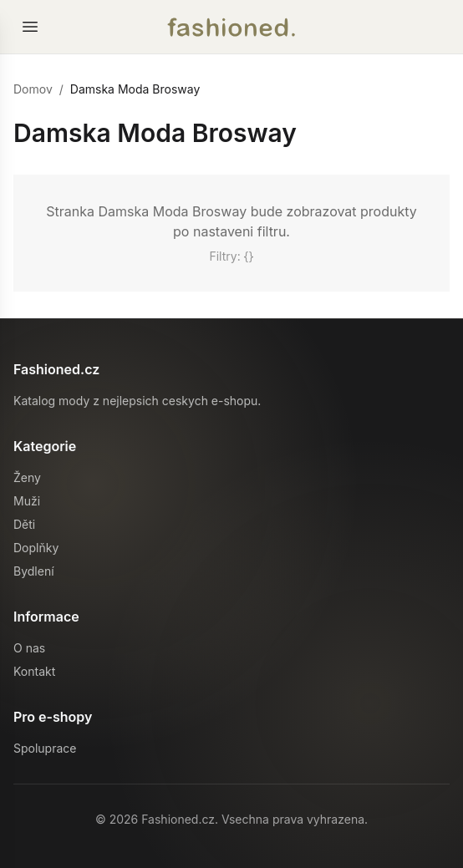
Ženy (27, 477)
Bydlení (34, 571)
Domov (33, 89)
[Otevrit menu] (30, 27)
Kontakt (34, 671)
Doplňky (36, 548)
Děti (24, 524)
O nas (29, 648)
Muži (27, 501)
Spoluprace (45, 748)
